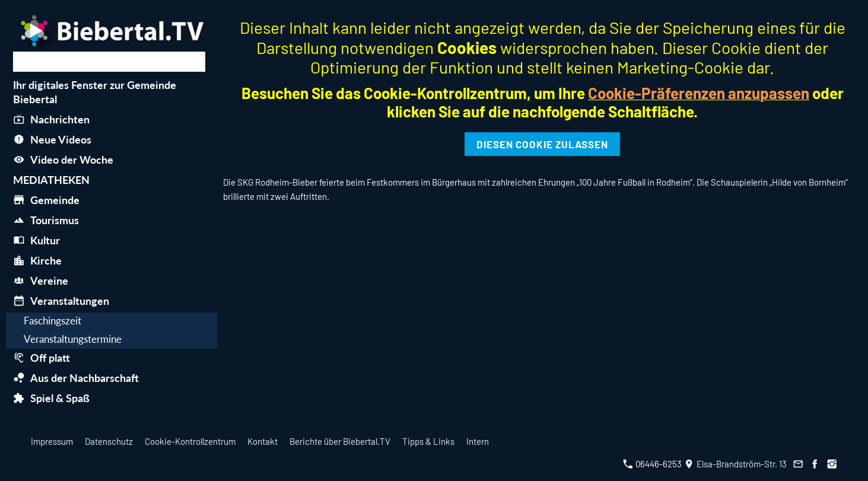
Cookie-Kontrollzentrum (190, 441)
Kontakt (263, 441)
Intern (478, 441)
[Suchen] (109, 62)
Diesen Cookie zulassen (542, 144)
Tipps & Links (428, 441)
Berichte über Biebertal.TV (340, 441)
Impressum (52, 441)
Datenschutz (109, 441)
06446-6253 (652, 464)
